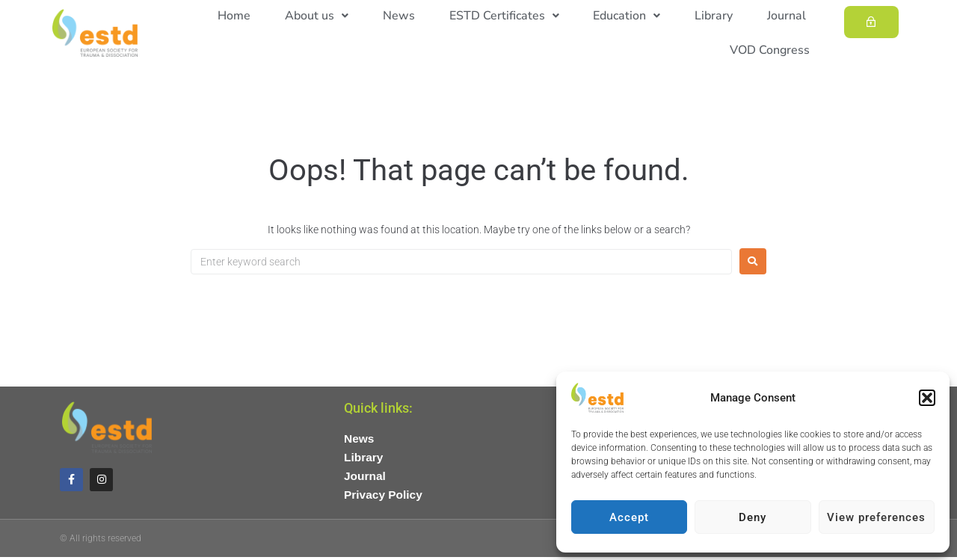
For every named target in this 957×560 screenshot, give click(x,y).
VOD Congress (774, 50)
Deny (753, 517)
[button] (927, 398)
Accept (629, 517)
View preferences (876, 517)
